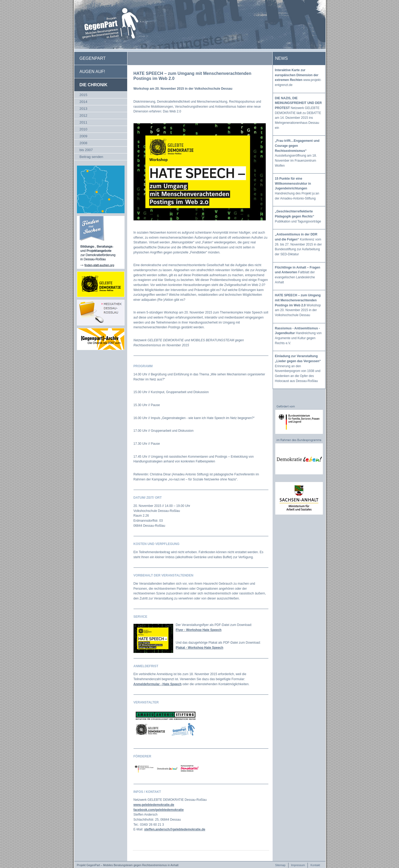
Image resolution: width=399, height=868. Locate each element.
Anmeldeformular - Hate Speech (158, 684)
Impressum (298, 865)
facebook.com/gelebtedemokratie (159, 810)
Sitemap (280, 865)
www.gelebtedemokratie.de (154, 805)
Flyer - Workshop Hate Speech (199, 630)
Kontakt (315, 865)
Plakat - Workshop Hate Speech (200, 648)
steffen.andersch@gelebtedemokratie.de (175, 829)
